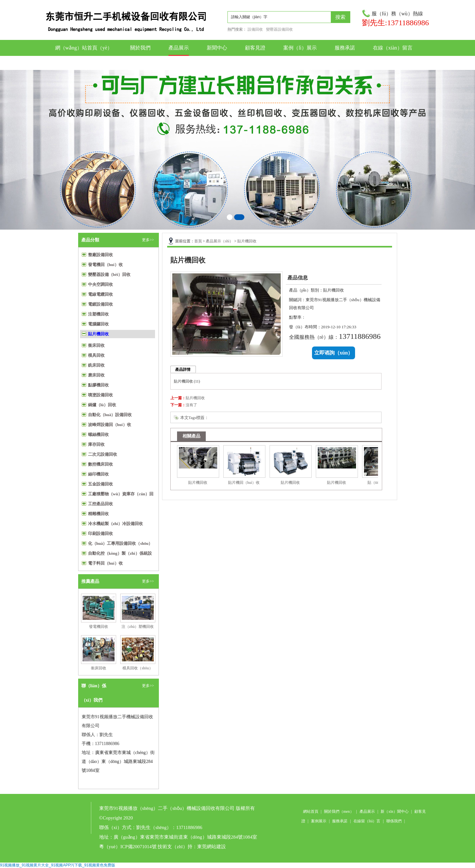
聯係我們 (217, 63)
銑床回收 (96, 365)
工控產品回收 (100, 504)
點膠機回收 (98, 385)
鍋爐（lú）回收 (102, 405)
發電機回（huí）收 (105, 265)
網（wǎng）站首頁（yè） (84, 48)
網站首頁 (311, 811)
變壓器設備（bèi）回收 (109, 274)
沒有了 (191, 405)
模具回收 (96, 355)
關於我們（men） (339, 811)
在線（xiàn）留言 (393, 48)
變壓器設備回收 (279, 29)
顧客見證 (255, 48)
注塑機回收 (98, 314)
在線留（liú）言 (367, 821)
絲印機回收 (98, 474)
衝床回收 (96, 345)
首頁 (198, 241)
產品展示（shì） (219, 241)
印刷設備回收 (100, 533)
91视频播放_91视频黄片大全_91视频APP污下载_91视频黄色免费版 (58, 865)
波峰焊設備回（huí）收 (110, 425)
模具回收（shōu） (138, 668)
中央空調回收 (100, 284)
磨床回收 (96, 375)
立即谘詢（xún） (334, 353)
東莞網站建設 (212, 847)
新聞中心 (217, 48)
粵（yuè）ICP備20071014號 (128, 847)
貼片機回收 (98, 334)
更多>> (148, 240)
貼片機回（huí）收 (244, 483)
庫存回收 (96, 444)
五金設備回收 (100, 484)
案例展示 (319, 821)
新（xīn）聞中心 (394, 811)
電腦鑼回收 (98, 324)
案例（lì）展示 (300, 48)
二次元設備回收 (103, 454)
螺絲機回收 (98, 434)
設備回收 (255, 29)
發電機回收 (99, 627)
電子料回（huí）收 (105, 563)
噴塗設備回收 (100, 395)
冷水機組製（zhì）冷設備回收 (116, 524)
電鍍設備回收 (100, 304)
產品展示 (179, 48)
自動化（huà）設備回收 (110, 415)
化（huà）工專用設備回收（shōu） (120, 543)
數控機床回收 (100, 464)
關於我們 (140, 48)
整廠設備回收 (100, 255)
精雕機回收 (98, 514)
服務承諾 (345, 48)
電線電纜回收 (100, 294)
